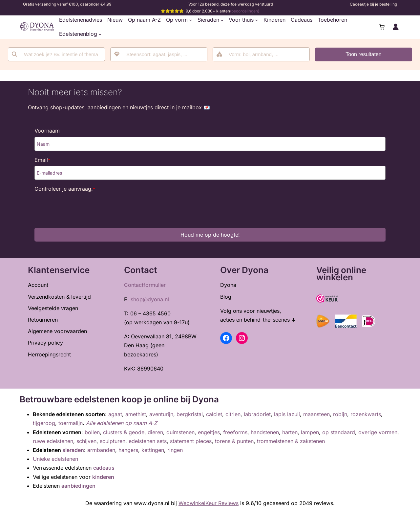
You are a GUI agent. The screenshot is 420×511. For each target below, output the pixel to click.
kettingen (153, 450)
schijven (86, 441)
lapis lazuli (287, 414)
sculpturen (113, 441)
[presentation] (84, 208)
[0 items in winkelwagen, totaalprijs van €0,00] (382, 27)
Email (42, 160)
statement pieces (191, 441)
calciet (214, 414)
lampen (310, 432)
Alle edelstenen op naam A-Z (122, 423)
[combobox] (159, 54)
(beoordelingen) (245, 11)
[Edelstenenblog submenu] (100, 34)
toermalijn (71, 423)
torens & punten (234, 441)
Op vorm (177, 20)
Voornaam (47, 131)
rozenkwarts (366, 414)
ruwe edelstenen (53, 441)
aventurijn (161, 414)
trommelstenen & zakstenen (291, 441)
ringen (175, 450)
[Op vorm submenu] (191, 20)
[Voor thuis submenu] (257, 20)
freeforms (235, 432)
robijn (340, 414)
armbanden (101, 450)
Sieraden (208, 20)
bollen (92, 432)
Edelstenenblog (78, 34)
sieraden (73, 450)
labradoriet (257, 414)
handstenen (265, 432)
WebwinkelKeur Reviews (209, 503)
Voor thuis (241, 20)
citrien (233, 414)
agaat (115, 414)
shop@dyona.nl (150, 299)
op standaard (339, 432)
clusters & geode (124, 432)
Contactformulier (145, 285)
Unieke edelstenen (55, 459)
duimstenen (180, 432)
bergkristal (190, 414)
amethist (136, 414)
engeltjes (209, 432)
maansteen (316, 414)
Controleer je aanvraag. (65, 189)
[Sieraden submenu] (222, 20)
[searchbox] (163, 54)
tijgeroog (44, 423)
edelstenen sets (148, 441)
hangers (128, 450)
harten (290, 432)
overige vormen (378, 432)
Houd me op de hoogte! (210, 235)
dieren (155, 432)
